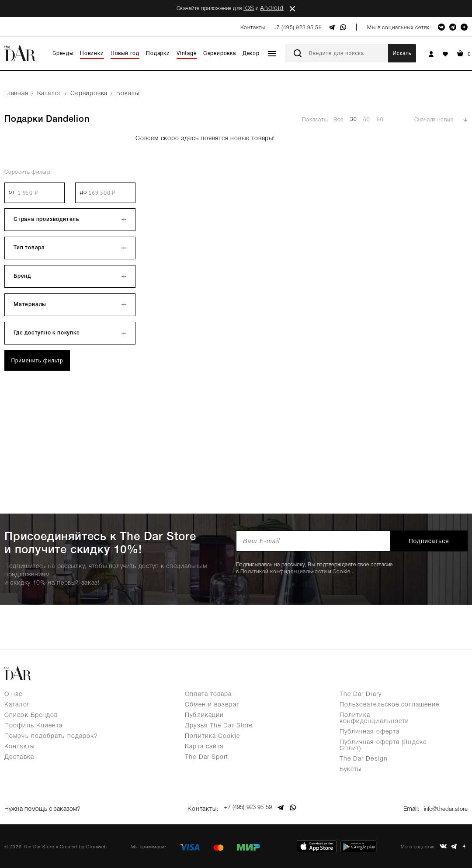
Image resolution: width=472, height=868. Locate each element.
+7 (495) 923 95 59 (298, 28)
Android (272, 9)
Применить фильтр (37, 361)
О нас (14, 694)
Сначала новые (434, 120)
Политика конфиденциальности (375, 718)
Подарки (158, 53)
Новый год (125, 53)
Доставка (19, 757)
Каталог (17, 705)
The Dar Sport (206, 757)
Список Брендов (31, 715)
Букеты (351, 770)
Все (338, 120)
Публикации (204, 715)
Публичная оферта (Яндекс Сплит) (383, 746)
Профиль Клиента (34, 726)
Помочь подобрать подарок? (51, 736)
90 (380, 120)
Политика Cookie (212, 736)
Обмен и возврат (212, 705)
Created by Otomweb (83, 844)
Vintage (187, 53)
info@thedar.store (444, 808)
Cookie (342, 572)
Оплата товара (208, 694)
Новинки (92, 53)
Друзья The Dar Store (219, 726)
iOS (249, 9)
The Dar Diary (361, 694)
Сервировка (220, 53)
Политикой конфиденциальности (284, 572)
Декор (251, 53)
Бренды (63, 53)
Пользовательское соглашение (390, 705)
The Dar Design (364, 759)
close (292, 9)
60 (367, 120)
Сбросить (28, 172)
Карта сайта (204, 747)
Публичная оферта (370, 732)
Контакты (19, 747)
